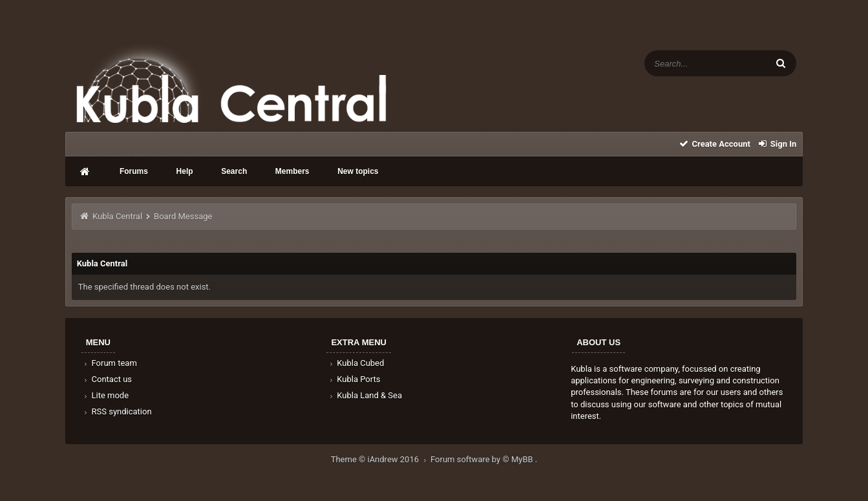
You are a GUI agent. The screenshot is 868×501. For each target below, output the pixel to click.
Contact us (107, 379)
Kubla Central (117, 216)
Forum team (110, 363)
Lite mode (105, 395)
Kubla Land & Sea (365, 395)
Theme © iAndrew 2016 (381, 459)
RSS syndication (117, 411)
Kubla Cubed (355, 363)
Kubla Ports (354, 379)
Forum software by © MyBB (483, 459)
